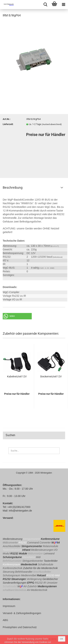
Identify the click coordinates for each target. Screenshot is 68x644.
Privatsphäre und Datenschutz (20, 627)
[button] (17, 316)
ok (62, 639)
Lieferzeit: (8, 124)
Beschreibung (13, 188)
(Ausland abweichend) (52, 124)
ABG (5, 620)
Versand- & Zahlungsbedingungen (22, 613)
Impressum (9, 606)
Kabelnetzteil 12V (17, 376)
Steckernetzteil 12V (51, 376)
